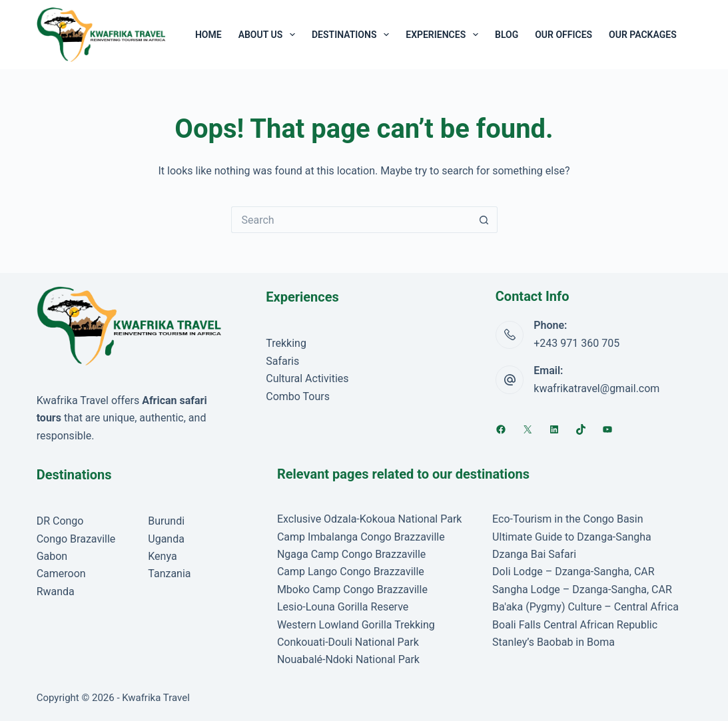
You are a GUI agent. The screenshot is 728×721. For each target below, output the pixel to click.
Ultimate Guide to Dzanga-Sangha (572, 537)
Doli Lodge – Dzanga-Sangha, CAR (573, 572)
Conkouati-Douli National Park (348, 642)
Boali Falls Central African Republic (575, 625)
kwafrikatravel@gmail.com (596, 388)
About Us (269, 35)
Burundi (166, 521)
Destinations (353, 35)
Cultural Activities (307, 378)
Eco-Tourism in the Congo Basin (567, 519)
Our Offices (563, 35)
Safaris (282, 361)
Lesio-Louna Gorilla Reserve (343, 607)
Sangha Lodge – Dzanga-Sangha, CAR (582, 590)
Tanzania (169, 574)
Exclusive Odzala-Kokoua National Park (370, 519)
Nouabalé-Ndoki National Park (348, 659)
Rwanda (56, 592)
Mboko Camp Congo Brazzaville (352, 590)
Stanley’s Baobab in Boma (553, 642)
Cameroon (61, 574)
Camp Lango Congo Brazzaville (351, 572)
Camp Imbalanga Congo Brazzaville (361, 537)
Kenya (162, 556)
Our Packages (643, 35)
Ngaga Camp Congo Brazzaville (351, 554)
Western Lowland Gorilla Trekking (356, 625)
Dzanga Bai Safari (534, 554)
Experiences (445, 35)
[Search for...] (351, 220)
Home (208, 35)
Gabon (52, 556)
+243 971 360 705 (576, 343)
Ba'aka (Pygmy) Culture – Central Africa (585, 607)
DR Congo (60, 521)
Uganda (166, 539)
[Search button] (484, 220)
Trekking (286, 343)
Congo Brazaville (76, 539)
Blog (507, 35)
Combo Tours (298, 396)
